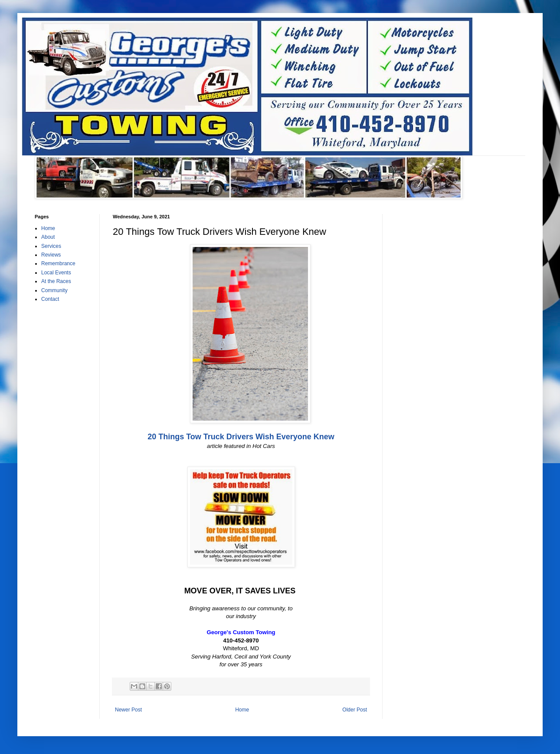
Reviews (51, 255)
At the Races (56, 281)
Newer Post (128, 710)
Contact (50, 299)
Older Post (355, 710)
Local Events (56, 273)
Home (242, 710)
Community (54, 290)
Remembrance (58, 263)
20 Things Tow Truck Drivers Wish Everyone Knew (241, 437)
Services (51, 246)
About (48, 237)
